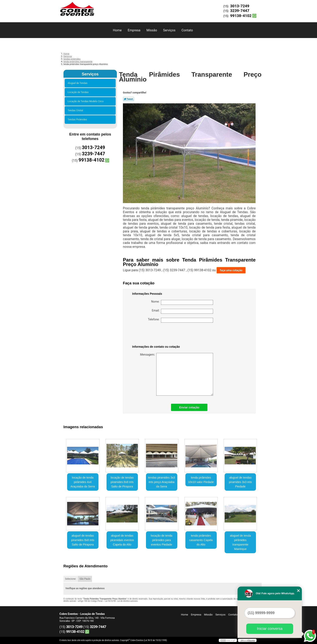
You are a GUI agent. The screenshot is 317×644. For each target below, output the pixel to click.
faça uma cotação (231, 270)
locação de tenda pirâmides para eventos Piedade (162, 540)
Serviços (169, 30)
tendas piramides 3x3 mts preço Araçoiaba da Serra (161, 482)
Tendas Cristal (76, 110)
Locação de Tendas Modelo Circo (86, 101)
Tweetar (128, 99)
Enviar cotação (189, 407)
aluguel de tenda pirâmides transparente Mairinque (240, 542)
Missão (152, 30)
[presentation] (158, 335)
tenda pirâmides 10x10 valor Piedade (201, 480)
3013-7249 (240, 6)
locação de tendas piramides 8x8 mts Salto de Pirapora (122, 482)
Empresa (134, 30)
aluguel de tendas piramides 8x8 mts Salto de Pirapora (83, 540)
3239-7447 (240, 11)
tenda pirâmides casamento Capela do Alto (201, 540)
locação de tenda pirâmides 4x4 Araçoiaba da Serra (83, 482)
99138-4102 (241, 16)
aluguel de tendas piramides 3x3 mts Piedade (240, 482)
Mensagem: (177, 374)
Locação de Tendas (79, 92)
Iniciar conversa (270, 629)
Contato (187, 30)
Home (117, 30)
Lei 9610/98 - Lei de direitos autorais (121, 601)
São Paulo (85, 579)
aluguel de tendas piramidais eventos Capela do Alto (122, 540)
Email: (182, 311)
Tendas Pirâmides (78, 120)
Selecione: (71, 579)
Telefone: (181, 320)
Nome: (182, 302)
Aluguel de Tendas (78, 83)
